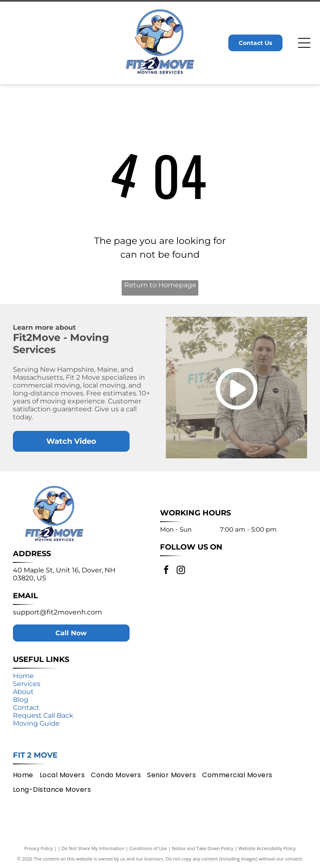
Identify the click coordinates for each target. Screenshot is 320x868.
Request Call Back (43, 715)
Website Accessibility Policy (267, 848)
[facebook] (166, 571)
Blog (21, 700)
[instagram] (181, 571)
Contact (26, 708)
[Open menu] (304, 43)
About (23, 692)
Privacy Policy (39, 848)
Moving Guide (36, 723)
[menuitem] (26, 775)
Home (23, 676)
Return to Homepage (160, 285)
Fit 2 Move (35, 755)
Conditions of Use (148, 848)
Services (27, 684)
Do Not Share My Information (93, 848)
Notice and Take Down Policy (203, 848)
